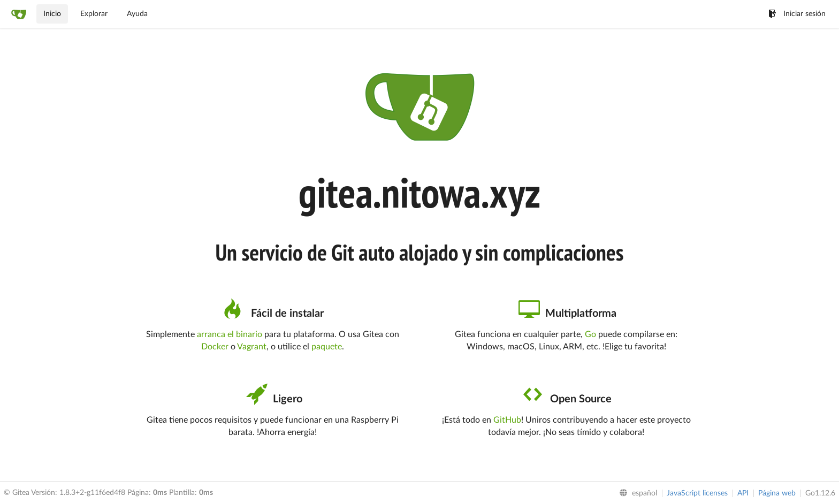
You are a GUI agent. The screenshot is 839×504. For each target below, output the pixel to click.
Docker (215, 347)
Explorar (94, 14)
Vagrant (252, 347)
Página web (777, 493)
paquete (327, 347)
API (743, 493)
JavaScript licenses (697, 493)
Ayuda (137, 14)
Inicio (52, 14)
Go (590, 334)
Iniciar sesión (797, 14)
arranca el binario (230, 334)
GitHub (507, 420)
